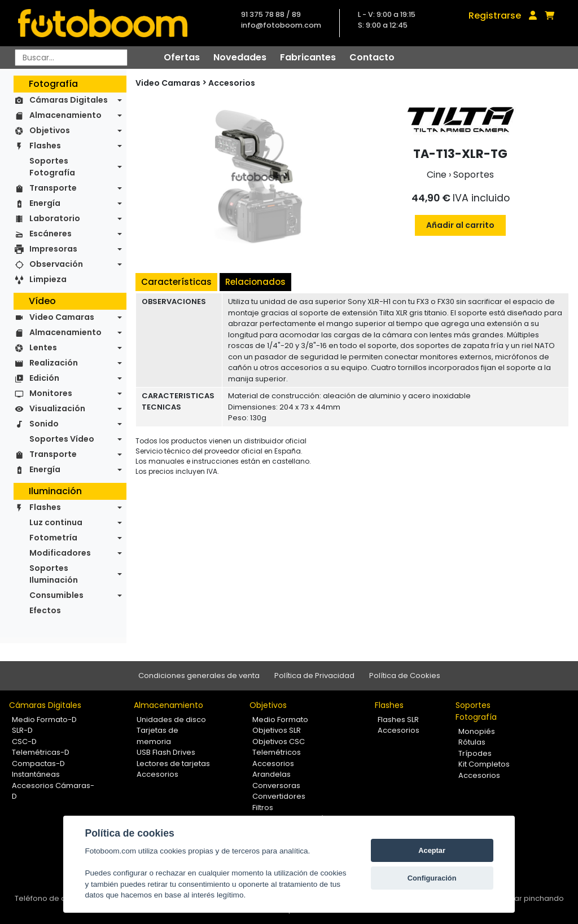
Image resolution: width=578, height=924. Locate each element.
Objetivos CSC (279, 742)
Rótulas (472, 742)
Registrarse (495, 16)
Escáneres (51, 234)
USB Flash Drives (166, 752)
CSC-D (24, 742)
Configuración (432, 878)
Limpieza (48, 279)
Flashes (45, 146)
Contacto (372, 57)
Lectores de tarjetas (173, 764)
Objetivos (50, 130)
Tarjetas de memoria (157, 736)
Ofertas (182, 57)
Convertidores (279, 796)
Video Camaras (62, 317)
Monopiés (477, 731)
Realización (54, 363)
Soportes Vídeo (62, 439)
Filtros (263, 808)
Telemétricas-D (41, 752)
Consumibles (56, 595)
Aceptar (432, 850)
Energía (45, 203)
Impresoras (53, 249)
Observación (56, 264)
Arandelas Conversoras (276, 780)
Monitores (51, 393)
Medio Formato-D (44, 720)
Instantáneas (36, 774)
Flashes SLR (398, 720)
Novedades (240, 57)
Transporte (53, 188)
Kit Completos (484, 764)
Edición (44, 378)
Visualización (57, 408)
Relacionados (255, 282)
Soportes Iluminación (54, 574)
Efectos (45, 610)
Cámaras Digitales (69, 100)
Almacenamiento (65, 115)
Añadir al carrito (460, 225)
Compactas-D (38, 764)
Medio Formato (280, 720)
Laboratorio (55, 218)
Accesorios (232, 83)
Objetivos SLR (277, 730)
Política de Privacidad (314, 676)
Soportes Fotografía (52, 167)
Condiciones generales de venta (199, 676)
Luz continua (56, 522)
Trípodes (475, 753)
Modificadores (60, 553)
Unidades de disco (171, 720)
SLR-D (22, 730)
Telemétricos (277, 752)
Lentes (43, 347)
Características (176, 282)
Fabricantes (308, 57)
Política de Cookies (405, 676)
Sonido (44, 424)
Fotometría (53, 538)
